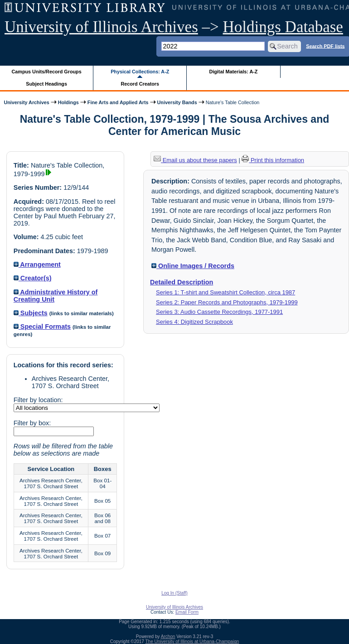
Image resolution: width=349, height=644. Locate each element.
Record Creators (140, 84)
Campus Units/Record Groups (47, 72)
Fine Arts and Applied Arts (118, 102)
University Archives (26, 102)
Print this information (273, 160)
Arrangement (37, 264)
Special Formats (42, 327)
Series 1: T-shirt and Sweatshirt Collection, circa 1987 (225, 292)
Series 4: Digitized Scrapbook (194, 322)
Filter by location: (38, 400)
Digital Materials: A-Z (233, 72)
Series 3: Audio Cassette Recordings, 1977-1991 (219, 312)
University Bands (177, 102)
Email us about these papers (195, 160)
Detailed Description (182, 282)
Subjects (31, 313)
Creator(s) (33, 278)
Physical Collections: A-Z (140, 72)
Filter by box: (32, 423)
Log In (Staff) (174, 593)
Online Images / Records (193, 266)
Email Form (187, 612)
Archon (168, 637)
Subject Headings (46, 84)
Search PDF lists (325, 46)
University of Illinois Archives (101, 27)
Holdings (68, 102)
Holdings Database (283, 27)
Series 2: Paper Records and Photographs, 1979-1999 (227, 302)
